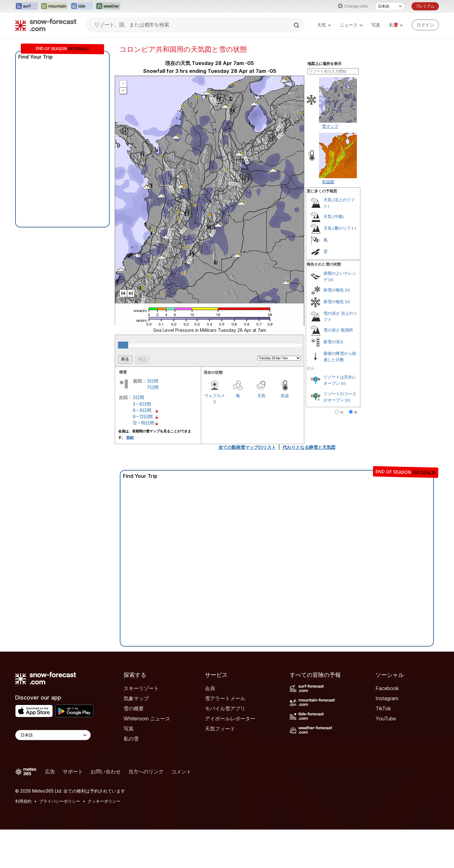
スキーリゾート (141, 688)
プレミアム (425, 6)
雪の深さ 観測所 (338, 330)
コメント (181, 771)
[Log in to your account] (425, 25)
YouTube (386, 718)
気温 (285, 396)
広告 (50, 771)
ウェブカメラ (215, 399)
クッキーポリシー (104, 801)
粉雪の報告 (334, 290)
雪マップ (330, 126)
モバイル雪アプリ (225, 708)
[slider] (123, 345)
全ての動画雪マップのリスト (247, 447)
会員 (210, 688)
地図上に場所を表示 (324, 64)
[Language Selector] (53, 735)
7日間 (153, 387)
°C (342, 413)
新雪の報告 (334, 302)
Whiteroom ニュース (147, 718)
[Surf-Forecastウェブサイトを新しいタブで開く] (26, 6)
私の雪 (131, 739)
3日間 (153, 381)
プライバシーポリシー (60, 801)
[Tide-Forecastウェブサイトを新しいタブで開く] (82, 6)
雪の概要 (134, 708)
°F (355, 413)
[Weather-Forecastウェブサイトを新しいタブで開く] (108, 6)
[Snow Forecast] (46, 25)
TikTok (383, 708)
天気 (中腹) (334, 217)
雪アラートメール (225, 698)
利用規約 (23, 801)
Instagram (387, 698)
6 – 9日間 (142, 410)
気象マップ (136, 698)
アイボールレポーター (230, 718)
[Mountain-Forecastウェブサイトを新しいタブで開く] (54, 6)
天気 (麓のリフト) (340, 228)
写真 (376, 25)
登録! (130, 437)
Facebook (387, 688)
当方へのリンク (146, 771)
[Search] (297, 25)
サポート (73, 771)
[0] (331, 280)
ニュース (351, 25)
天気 (324, 25)
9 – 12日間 (143, 416)
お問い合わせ (106, 771)
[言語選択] (390, 6)
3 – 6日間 (142, 404)
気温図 (328, 182)
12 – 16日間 (143, 423)
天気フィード (220, 729)
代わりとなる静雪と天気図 (309, 447)
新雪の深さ (334, 342)
